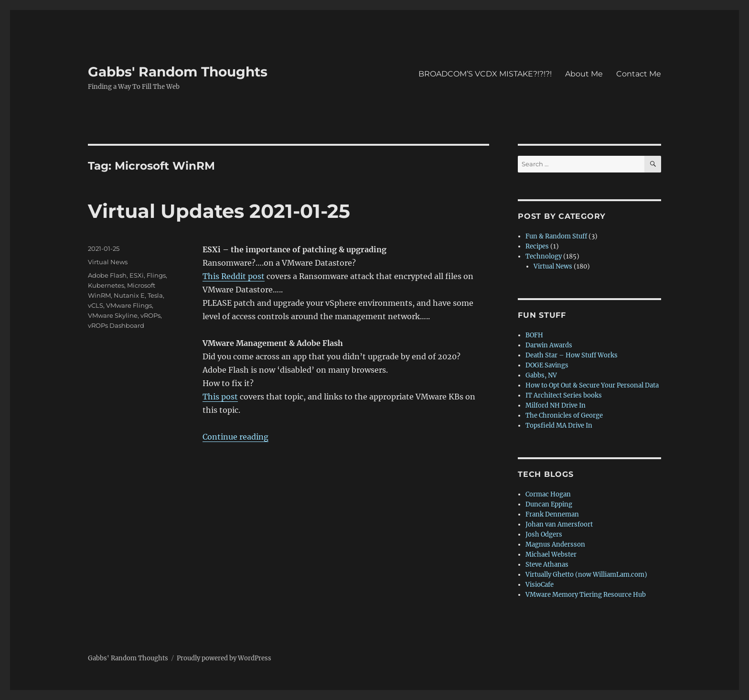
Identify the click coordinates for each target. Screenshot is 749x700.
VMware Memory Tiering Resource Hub (586, 595)
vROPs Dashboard (116, 325)
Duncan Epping (549, 504)
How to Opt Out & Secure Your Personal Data (592, 385)
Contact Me (639, 74)
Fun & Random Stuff (556, 236)
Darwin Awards (549, 345)
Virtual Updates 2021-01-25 (219, 211)
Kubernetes (106, 285)
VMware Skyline (113, 315)
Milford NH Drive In (556, 405)
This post (220, 397)
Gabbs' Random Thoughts (178, 72)
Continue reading (235, 437)
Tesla (155, 295)
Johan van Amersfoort (559, 524)
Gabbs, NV (541, 375)
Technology (544, 256)
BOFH (534, 335)
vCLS (96, 305)
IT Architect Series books (564, 395)
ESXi (137, 275)
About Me (584, 74)
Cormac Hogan (548, 494)
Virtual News (108, 262)
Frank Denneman (552, 514)
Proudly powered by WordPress (224, 658)
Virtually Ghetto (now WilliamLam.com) (586, 575)
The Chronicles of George (564, 415)
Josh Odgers (544, 534)
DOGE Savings (547, 365)
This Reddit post (234, 276)
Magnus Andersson (555, 544)
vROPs (150, 315)
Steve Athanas (547, 565)
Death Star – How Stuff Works (572, 355)
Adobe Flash (107, 275)
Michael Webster (551, 555)
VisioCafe (540, 585)
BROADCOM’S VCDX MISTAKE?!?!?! (485, 74)
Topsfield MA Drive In (559, 425)
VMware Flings (129, 305)
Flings (156, 275)
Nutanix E (129, 295)
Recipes (537, 246)
